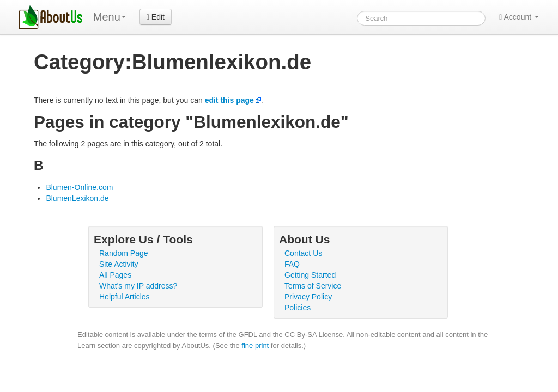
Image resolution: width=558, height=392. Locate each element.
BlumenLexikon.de (77, 198)
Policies (298, 308)
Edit (156, 17)
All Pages (115, 275)
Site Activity (119, 264)
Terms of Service (313, 286)
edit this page (229, 100)
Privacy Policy (308, 297)
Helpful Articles (125, 297)
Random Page (124, 253)
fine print (255, 345)
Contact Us (303, 253)
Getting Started (310, 275)
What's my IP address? (138, 286)
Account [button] (519, 17)
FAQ (292, 264)
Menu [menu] (110, 17)
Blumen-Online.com (79, 187)
